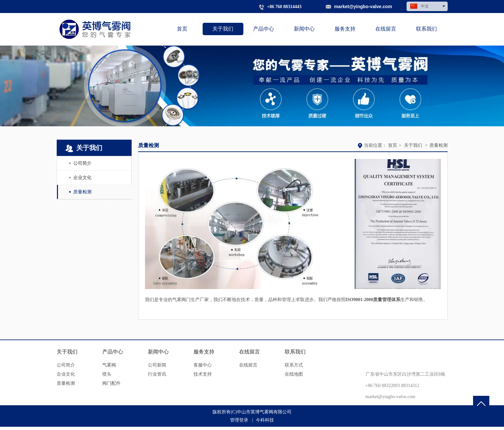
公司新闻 (157, 365)
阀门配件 (111, 383)
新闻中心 (158, 352)
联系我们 (295, 352)
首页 (393, 145)
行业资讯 (157, 374)
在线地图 (294, 374)
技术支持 (203, 374)
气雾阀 (109, 365)
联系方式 (294, 365)
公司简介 (66, 365)
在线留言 (250, 352)
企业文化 (66, 374)
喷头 (107, 374)
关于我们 (413, 145)
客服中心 (203, 365)
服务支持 (204, 352)
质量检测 (439, 145)
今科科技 (265, 420)
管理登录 (239, 420)
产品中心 (113, 352)
